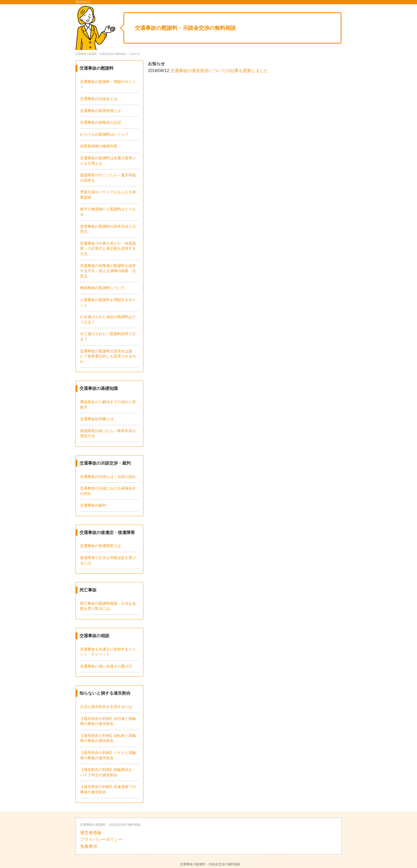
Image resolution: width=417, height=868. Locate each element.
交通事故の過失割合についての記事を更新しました (219, 71)
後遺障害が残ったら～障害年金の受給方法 (108, 433)
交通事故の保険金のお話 (101, 122)
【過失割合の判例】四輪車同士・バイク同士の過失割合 (108, 772)
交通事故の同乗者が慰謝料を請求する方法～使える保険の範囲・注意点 (108, 271)
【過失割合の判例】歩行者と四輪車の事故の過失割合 (108, 721)
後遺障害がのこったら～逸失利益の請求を (108, 178)
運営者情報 (91, 833)
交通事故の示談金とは (99, 99)
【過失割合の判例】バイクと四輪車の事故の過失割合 (108, 755)
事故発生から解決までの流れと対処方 (108, 404)
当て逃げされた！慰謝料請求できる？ (108, 336)
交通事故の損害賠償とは (101, 111)
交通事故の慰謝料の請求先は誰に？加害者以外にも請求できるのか (108, 356)
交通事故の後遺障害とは (101, 546)
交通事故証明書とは (97, 419)
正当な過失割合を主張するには (106, 707)
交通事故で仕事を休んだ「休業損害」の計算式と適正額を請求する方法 (108, 249)
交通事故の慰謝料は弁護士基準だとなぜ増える (108, 161)
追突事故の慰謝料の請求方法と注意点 (108, 229)
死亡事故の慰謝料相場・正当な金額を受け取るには (108, 606)
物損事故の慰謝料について (102, 288)
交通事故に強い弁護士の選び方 (106, 666)
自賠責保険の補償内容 (99, 146)
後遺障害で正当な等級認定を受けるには (108, 560)
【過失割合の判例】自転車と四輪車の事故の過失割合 (108, 738)
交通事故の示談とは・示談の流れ (108, 477)
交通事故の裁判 (93, 505)
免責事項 (89, 846)
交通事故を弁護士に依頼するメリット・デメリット (108, 652)
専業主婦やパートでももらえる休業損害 (108, 195)
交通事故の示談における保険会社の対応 (108, 491)
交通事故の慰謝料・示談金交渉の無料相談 (185, 28)
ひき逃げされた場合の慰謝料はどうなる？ (108, 319)
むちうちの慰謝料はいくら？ (104, 134)
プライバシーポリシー (101, 839)
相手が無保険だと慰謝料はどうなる (108, 212)
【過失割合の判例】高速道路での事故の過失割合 (108, 789)
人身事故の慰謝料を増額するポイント (108, 302)
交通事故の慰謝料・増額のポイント (108, 84)
